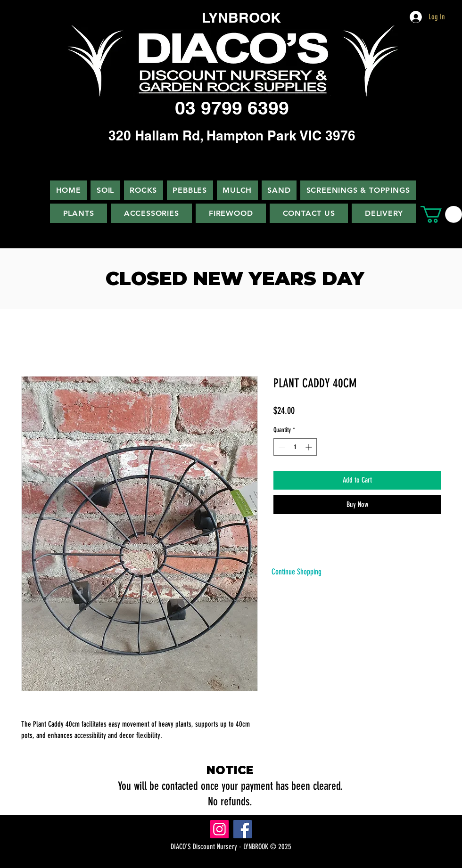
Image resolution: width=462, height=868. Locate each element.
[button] (441, 214)
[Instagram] (219, 829)
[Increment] (309, 447)
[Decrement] (281, 447)
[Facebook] (243, 829)
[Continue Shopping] (297, 572)
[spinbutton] (295, 447)
